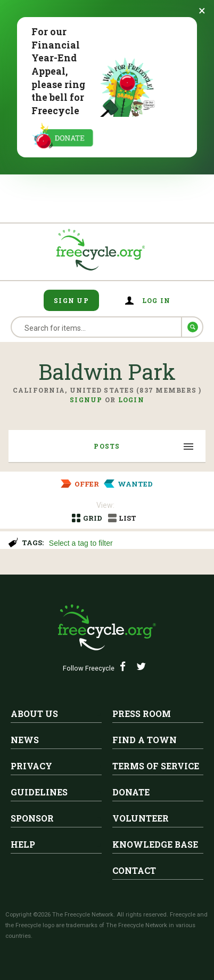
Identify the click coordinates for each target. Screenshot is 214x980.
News (25, 740)
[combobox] (127, 542)
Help (23, 844)
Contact (134, 870)
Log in (157, 300)
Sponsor (32, 818)
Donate (131, 792)
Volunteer (141, 818)
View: (105, 505)
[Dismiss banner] (202, 11)
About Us (34, 714)
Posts (107, 446)
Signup (86, 400)
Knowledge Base (155, 844)
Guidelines (39, 792)
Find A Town (145, 740)
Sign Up (71, 300)
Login (131, 400)
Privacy (31, 766)
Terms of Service (156, 766)
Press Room (142, 714)
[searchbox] (125, 544)
